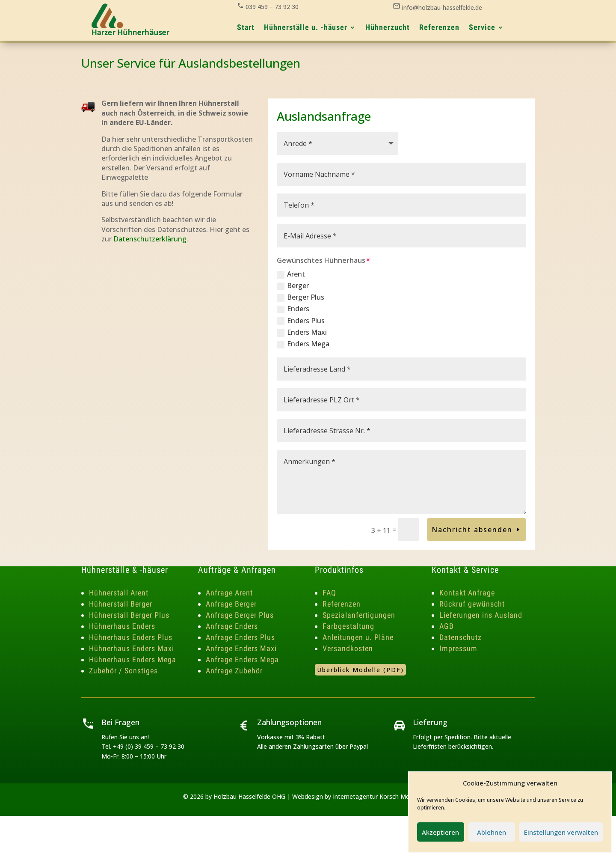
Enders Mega (303, 344)
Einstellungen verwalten (561, 832)
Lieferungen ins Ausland (481, 615)
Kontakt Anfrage (467, 593)
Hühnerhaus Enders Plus (131, 637)
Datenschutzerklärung (150, 239)
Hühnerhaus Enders (122, 626)
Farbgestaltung (348, 626)
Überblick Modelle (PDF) (360, 670)
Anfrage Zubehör (234, 671)
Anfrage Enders (232, 626)
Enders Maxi (302, 332)
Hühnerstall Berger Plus (129, 615)
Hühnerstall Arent (119, 593)
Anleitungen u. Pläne (358, 637)
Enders (293, 309)
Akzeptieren (440, 832)
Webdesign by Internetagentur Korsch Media (355, 796)
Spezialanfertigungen (359, 615)
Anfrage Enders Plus (240, 637)
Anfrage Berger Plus (240, 615)
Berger (293, 286)
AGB (447, 626)
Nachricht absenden (472, 530)
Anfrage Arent (229, 593)
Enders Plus (301, 321)
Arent (291, 274)
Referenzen (342, 604)
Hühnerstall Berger (121, 604)
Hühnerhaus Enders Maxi (132, 648)
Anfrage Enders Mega (242, 659)
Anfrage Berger (231, 604)
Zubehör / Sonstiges (123, 671)
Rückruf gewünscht (472, 604)
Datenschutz (461, 637)
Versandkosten (348, 648)
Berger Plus (301, 297)
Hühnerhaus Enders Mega (133, 659)
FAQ (329, 593)
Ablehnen (492, 832)
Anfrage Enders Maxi (241, 648)
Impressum (458, 648)
